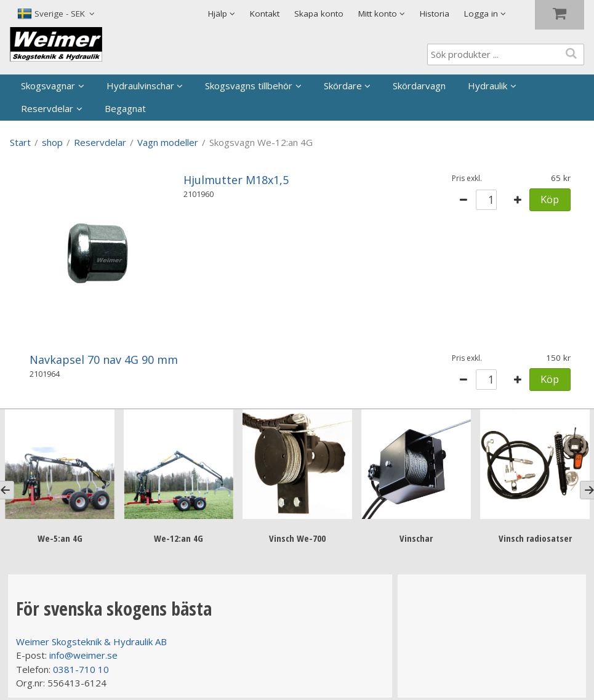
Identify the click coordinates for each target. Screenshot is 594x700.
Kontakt (265, 14)
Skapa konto (319, 14)
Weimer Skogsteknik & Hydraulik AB (91, 641)
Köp (550, 199)
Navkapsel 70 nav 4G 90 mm (104, 360)
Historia (435, 14)
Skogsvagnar (48, 86)
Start (20, 142)
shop (52, 142)
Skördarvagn (419, 86)
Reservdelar (47, 108)
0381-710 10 (81, 669)
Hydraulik (488, 86)
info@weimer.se (83, 654)
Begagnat (125, 108)
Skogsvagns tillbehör (249, 86)
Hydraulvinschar (140, 86)
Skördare (343, 86)
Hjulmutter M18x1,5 (236, 180)
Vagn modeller (168, 142)
